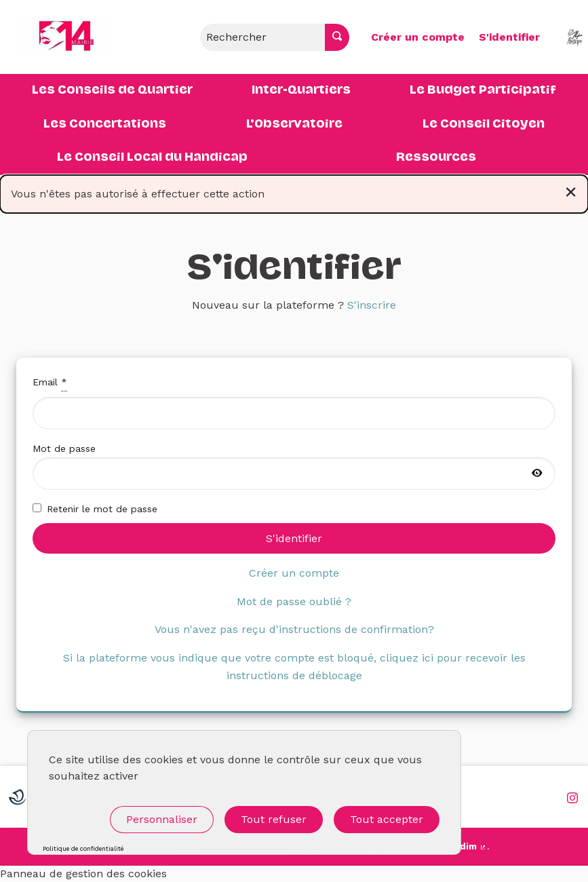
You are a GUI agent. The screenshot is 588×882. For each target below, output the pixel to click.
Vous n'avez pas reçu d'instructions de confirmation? (294, 629)
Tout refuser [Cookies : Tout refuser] (274, 819)
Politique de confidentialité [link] (83, 849)
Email (294, 402)
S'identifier (509, 37)
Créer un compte (418, 37)
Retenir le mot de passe (95, 509)
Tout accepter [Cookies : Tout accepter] (387, 819)
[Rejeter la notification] (571, 191)
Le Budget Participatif (483, 90)
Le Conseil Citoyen (484, 124)
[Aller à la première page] (58, 37)
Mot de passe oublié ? (294, 601)
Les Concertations (105, 124)
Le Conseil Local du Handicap (152, 157)
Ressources (436, 157)
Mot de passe (294, 466)
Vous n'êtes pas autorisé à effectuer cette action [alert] (294, 191)
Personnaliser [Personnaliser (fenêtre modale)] (162, 819)
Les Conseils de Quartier (112, 90)
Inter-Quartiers (301, 90)
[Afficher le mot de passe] (537, 474)
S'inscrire (372, 305)
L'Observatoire (294, 124)
